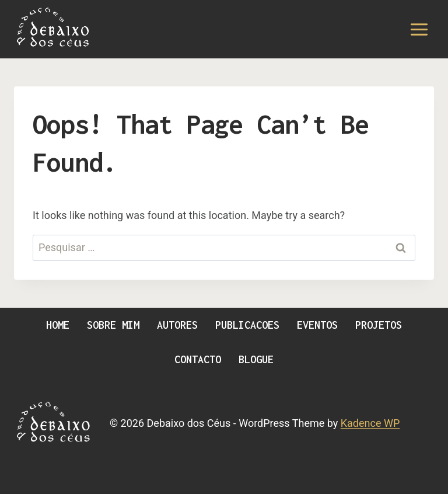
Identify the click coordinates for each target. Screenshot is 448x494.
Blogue (256, 359)
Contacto (198, 359)
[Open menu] (419, 29)
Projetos (379, 325)
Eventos (317, 325)
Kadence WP (370, 423)
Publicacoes (247, 325)
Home (58, 325)
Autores (177, 325)
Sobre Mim (113, 325)
